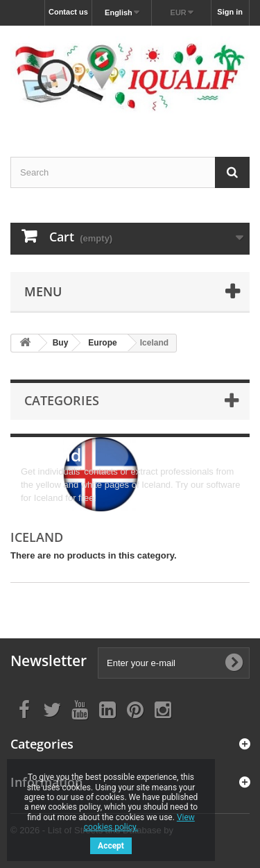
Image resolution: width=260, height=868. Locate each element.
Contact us (68, 12)
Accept (111, 846)
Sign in (230, 12)
